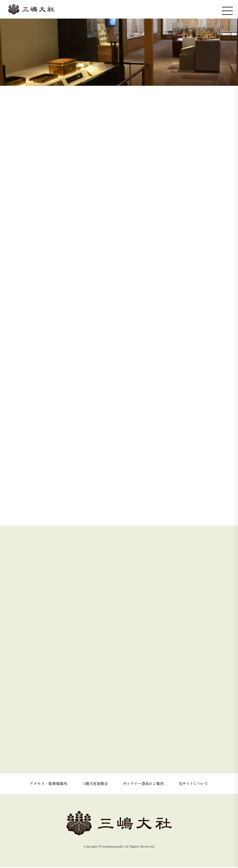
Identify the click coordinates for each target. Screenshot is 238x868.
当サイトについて (193, 784)
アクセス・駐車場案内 (48, 784)
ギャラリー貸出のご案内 (143, 784)
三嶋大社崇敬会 (95, 784)
